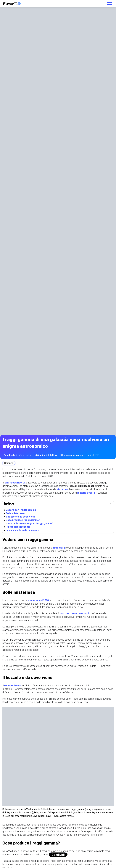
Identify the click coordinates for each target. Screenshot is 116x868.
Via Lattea (62, 489)
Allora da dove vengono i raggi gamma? (31, 523)
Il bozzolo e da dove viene (21, 517)
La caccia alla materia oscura (22, 530)
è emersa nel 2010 (38, 600)
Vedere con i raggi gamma (21, 510)
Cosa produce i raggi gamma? (23, 520)
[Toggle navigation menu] (109, 3)
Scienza (9, 463)
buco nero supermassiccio (75, 613)
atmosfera (59, 548)
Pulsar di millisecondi (18, 527)
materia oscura (86, 493)
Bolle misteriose (15, 513)
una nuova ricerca (15, 483)
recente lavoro (13, 686)
